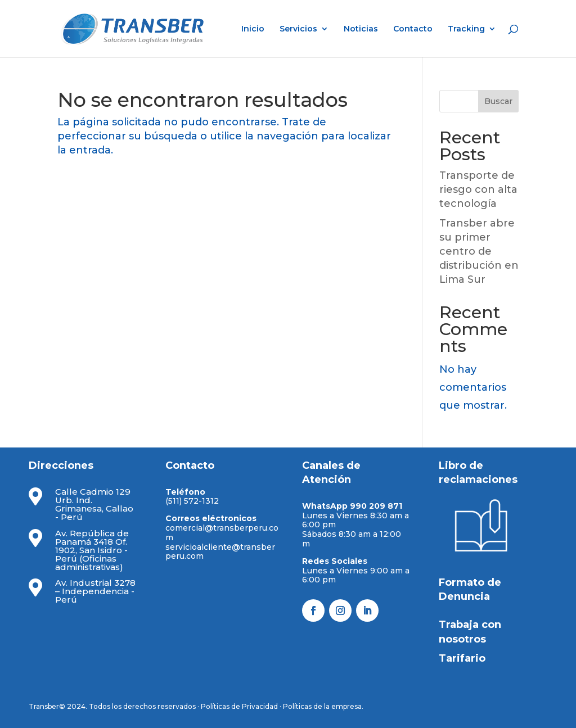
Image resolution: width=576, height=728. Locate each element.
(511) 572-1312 (192, 501)
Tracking (466, 29)
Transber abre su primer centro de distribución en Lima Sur (479, 252)
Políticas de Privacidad (239, 706)
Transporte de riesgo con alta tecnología (478, 189)
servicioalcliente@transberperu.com (220, 552)
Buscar (498, 101)
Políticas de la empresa (322, 706)
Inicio (253, 29)
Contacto (413, 29)
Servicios (298, 29)
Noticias (361, 29)
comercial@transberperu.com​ (222, 533)
